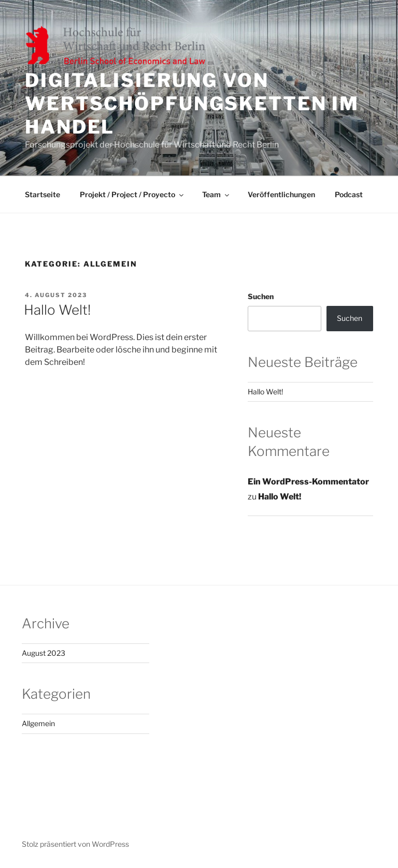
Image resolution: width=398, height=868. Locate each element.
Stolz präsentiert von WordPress (75, 844)
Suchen (261, 296)
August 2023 (44, 653)
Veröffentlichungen (281, 194)
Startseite (42, 194)
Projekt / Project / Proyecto (132, 194)
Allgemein (38, 723)
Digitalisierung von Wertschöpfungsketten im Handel (192, 104)
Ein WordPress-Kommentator (308, 482)
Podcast (349, 194)
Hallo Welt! (57, 310)
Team (216, 194)
